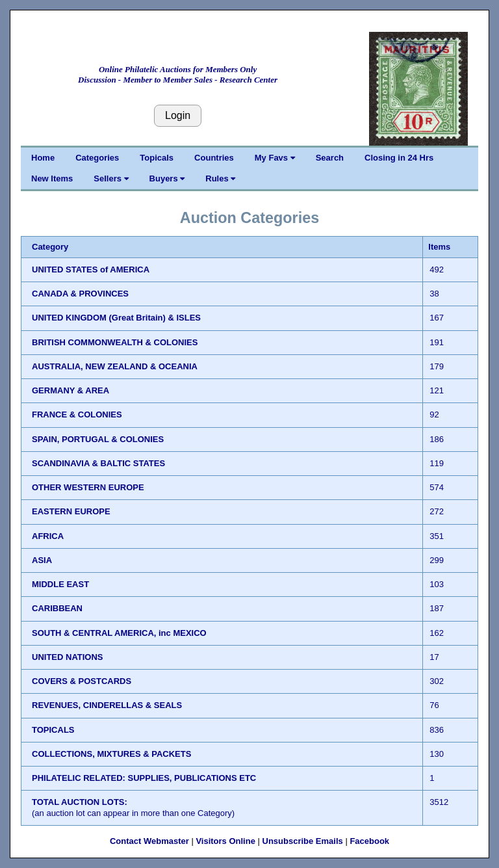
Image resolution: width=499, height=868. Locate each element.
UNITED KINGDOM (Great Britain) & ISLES (116, 318)
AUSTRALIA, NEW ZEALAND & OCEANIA (115, 366)
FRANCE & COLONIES (77, 414)
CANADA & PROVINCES (80, 294)
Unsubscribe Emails (303, 841)
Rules (220, 178)
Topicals (157, 158)
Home (43, 158)
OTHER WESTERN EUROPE (88, 487)
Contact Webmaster (149, 841)
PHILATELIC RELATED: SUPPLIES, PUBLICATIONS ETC (144, 778)
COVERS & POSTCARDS (82, 681)
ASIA (42, 560)
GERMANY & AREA (70, 390)
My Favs (275, 158)
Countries (214, 158)
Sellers (111, 178)
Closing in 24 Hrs (399, 158)
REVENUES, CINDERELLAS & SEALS (107, 705)
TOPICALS (53, 730)
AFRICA (48, 536)
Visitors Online (225, 841)
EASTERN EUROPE (71, 511)
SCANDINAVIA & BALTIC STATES (98, 463)
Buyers (167, 178)
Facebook (369, 841)
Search (330, 158)
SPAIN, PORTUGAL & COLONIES (98, 439)
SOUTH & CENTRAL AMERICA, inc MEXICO (119, 633)
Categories (97, 158)
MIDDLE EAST (60, 584)
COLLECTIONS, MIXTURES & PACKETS (111, 754)
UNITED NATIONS (68, 657)
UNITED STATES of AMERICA (91, 270)
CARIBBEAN (57, 608)
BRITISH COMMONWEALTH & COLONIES (115, 342)
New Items (52, 178)
